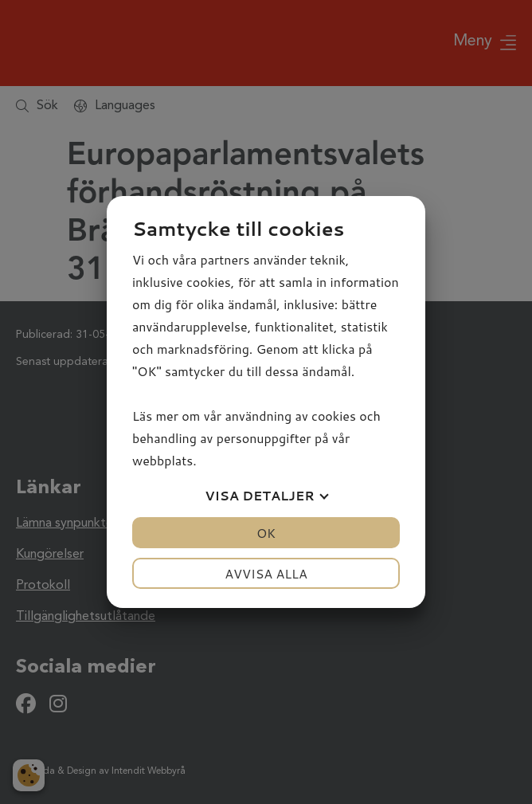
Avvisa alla (266, 573)
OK (266, 533)
